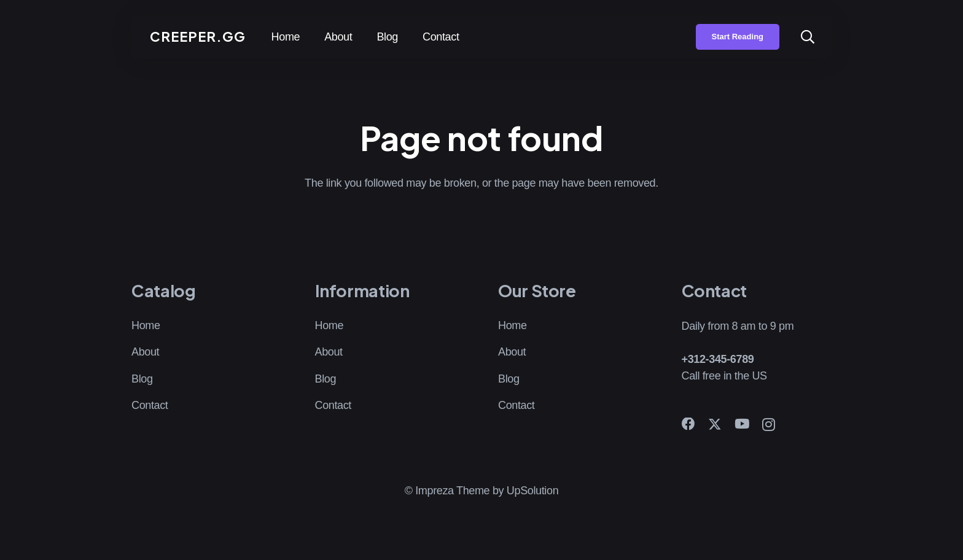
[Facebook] (688, 424)
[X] (715, 425)
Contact (150, 405)
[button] (808, 37)
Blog (142, 379)
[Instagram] (769, 425)
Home (146, 325)
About (145, 352)
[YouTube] (742, 424)
